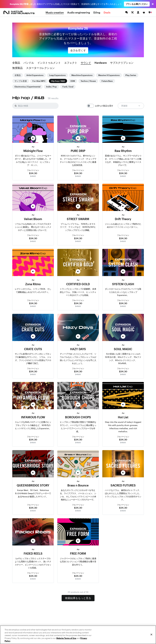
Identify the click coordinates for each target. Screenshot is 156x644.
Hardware (101, 63)
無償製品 (17, 68)
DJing (97, 12)
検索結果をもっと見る (78, 598)
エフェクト (71, 63)
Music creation (55, 12)
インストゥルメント (49, 63)
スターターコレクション (40, 68)
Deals (107, 12)
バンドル (29, 63)
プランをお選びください (137, 4)
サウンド (86, 63)
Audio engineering (79, 12)
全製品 (16, 63)
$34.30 (33, 173)
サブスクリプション (122, 63)
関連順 (131, 106)
